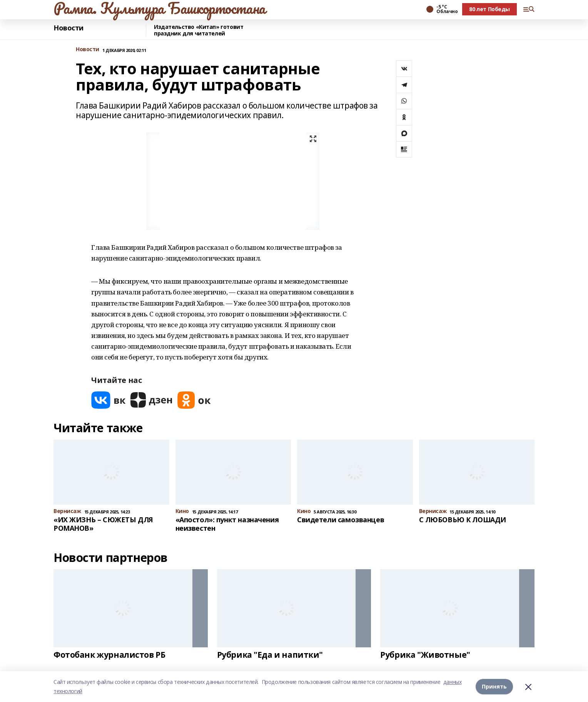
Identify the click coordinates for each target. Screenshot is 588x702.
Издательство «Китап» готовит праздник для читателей (199, 30)
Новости (68, 28)
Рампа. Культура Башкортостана (160, 8)
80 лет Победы (489, 9)
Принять (494, 686)
